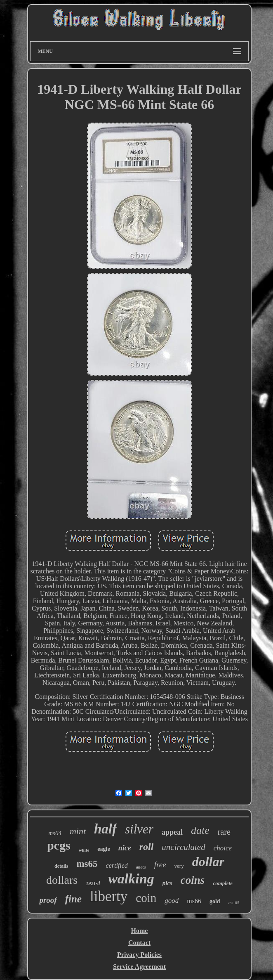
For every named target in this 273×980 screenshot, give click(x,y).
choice (223, 848)
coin (146, 898)
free (160, 865)
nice (125, 848)
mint (78, 831)
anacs (141, 867)
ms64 (55, 833)
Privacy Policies (139, 955)
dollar (208, 862)
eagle (104, 849)
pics (167, 883)
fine (73, 899)
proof (48, 900)
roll (147, 847)
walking (131, 879)
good (172, 901)
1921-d (93, 883)
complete (223, 883)
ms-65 (234, 902)
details (61, 866)
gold (215, 901)
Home (140, 931)
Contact (139, 943)
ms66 (194, 901)
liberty (109, 896)
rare (224, 832)
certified (117, 865)
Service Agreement (139, 967)
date (200, 830)
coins (193, 880)
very (179, 866)
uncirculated (183, 847)
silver (139, 829)
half (105, 829)
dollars (62, 880)
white (84, 850)
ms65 (87, 864)
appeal (172, 832)
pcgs (59, 845)
